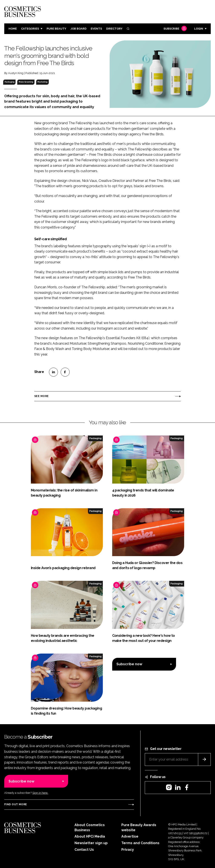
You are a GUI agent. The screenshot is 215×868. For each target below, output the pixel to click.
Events (96, 29)
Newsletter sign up (91, 843)
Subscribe (175, 29)
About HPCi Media (90, 836)
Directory (114, 29)
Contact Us (84, 850)
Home (13, 29)
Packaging (9, 82)
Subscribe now (129, 664)
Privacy (128, 850)
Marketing (42, 82)
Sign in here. (40, 793)
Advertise (130, 836)
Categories (30, 29)
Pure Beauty (56, 29)
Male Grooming (26, 82)
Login (199, 29)
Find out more (16, 804)
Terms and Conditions (140, 843)
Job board (78, 29)
